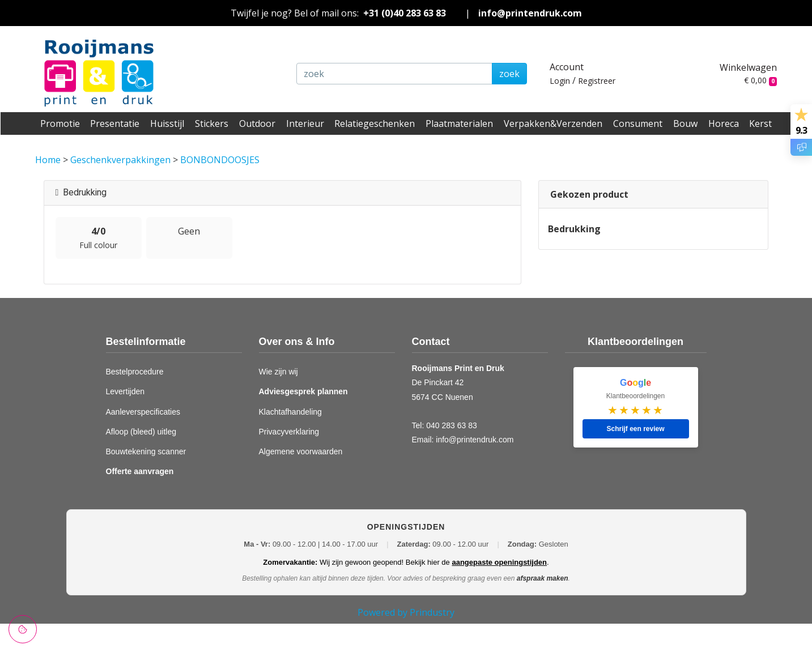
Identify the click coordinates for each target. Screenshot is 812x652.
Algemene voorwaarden (301, 451)
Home (49, 160)
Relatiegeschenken (375, 123)
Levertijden (126, 391)
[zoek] (394, 74)
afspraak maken (543, 578)
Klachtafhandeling (290, 412)
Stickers (212, 123)
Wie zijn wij (279, 372)
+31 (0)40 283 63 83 (405, 13)
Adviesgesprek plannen (303, 391)
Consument (638, 123)
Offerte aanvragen (140, 471)
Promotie (60, 123)
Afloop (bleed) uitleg (141, 432)
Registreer (597, 81)
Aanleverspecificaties (143, 412)
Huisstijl (167, 123)
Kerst (760, 123)
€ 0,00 (760, 80)
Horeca (724, 123)
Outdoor (257, 123)
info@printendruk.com (530, 13)
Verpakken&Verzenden (553, 123)
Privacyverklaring (289, 432)
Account (567, 67)
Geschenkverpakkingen (122, 160)
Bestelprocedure (135, 372)
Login (560, 81)
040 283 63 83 (452, 425)
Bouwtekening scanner (146, 451)
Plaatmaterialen (459, 123)
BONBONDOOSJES (220, 160)
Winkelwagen (748, 67)
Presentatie (115, 123)
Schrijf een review (635, 429)
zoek (509, 74)
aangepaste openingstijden (499, 562)
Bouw (685, 123)
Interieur (305, 123)
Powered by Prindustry (406, 612)
